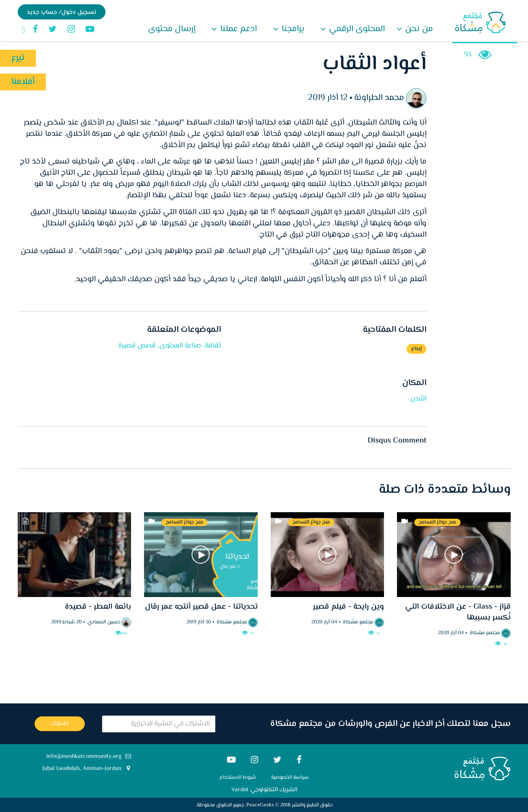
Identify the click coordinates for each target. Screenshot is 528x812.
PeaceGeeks (260, 805)
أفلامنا (23, 82)
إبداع (416, 349)
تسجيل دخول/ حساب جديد (62, 13)
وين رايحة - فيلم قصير (349, 607)
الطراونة (368, 98)
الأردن (418, 399)
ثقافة (213, 346)
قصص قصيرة (137, 346)
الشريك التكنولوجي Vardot (264, 790)
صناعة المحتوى (180, 346)
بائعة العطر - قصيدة (98, 607)
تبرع (18, 58)
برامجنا (292, 29)
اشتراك (60, 724)
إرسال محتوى (172, 29)
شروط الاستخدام (238, 778)
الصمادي (97, 622)
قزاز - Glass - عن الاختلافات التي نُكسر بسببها (458, 612)
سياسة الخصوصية (290, 778)
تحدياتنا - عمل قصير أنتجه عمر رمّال (201, 607)
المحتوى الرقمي (356, 29)
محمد (394, 98)
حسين (114, 622)
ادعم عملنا (237, 29)
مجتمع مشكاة (485, 633)
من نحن (418, 29)
